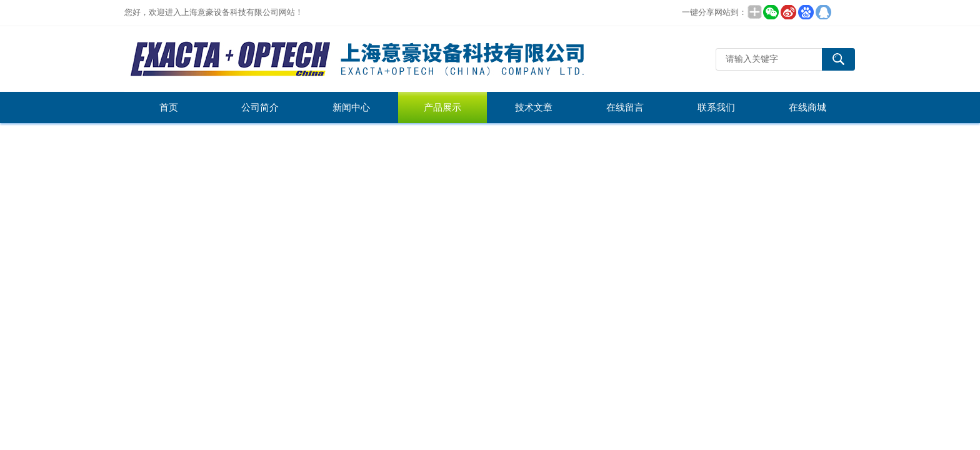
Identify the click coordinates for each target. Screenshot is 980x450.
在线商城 (807, 107)
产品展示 (442, 107)
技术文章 (534, 107)
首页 (169, 107)
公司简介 (260, 107)
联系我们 (716, 107)
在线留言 (625, 107)
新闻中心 (351, 107)
